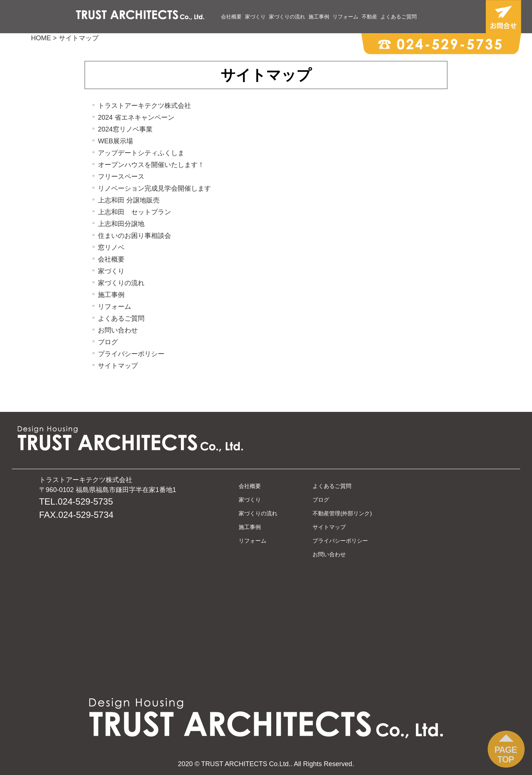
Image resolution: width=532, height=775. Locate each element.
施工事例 (319, 17)
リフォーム (345, 17)
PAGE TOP (506, 755)
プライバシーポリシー (131, 354)
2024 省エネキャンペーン (136, 117)
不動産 (369, 17)
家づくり (255, 17)
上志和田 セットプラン (134, 212)
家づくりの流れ (287, 17)
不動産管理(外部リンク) (342, 513)
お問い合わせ (118, 330)
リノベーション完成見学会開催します (154, 188)
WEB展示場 (115, 141)
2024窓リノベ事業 (125, 129)
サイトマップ (118, 366)
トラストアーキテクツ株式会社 (144, 106)
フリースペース (121, 177)
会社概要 (231, 17)
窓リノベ (111, 247)
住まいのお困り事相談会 (134, 236)
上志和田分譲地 (121, 224)
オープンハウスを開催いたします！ (151, 165)
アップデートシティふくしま (141, 153)
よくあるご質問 (399, 17)
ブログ (108, 342)
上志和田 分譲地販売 (129, 200)
